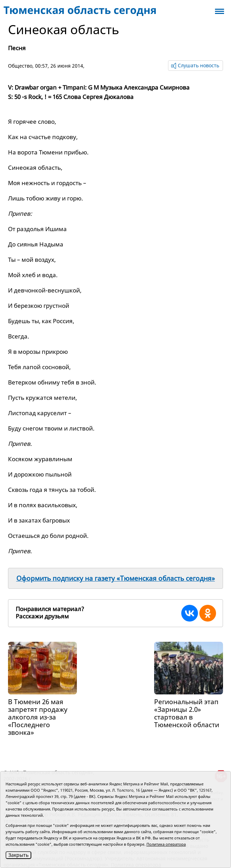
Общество (20, 66)
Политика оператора (166, 844)
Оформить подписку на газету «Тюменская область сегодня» (116, 578)
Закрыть (18, 855)
